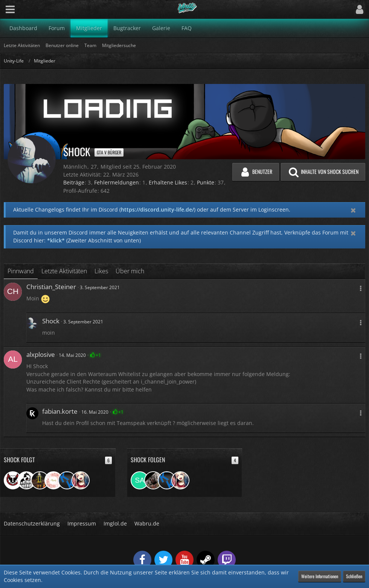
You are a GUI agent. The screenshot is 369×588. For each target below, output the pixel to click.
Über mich (130, 271)
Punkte (206, 182)
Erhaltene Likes (168, 182)
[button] (10, 9)
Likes (101, 271)
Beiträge (74, 182)
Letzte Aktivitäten (64, 271)
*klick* (56, 240)
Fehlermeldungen (117, 182)
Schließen (354, 576)
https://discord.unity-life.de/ (157, 209)
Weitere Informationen (320, 576)
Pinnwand (21, 271)
